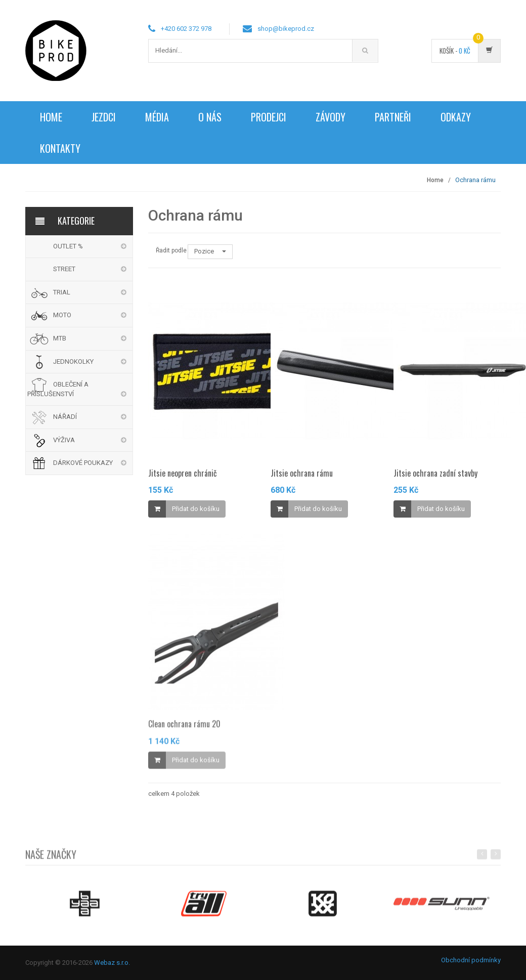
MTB (60, 338)
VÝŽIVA (64, 440)
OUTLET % (68, 246)
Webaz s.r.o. (112, 963)
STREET (64, 269)
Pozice (210, 251)
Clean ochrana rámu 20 (184, 729)
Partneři (393, 117)
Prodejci (269, 117)
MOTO (62, 315)
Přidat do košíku (196, 509)
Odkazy (456, 117)
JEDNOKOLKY (73, 361)
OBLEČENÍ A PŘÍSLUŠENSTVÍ (58, 389)
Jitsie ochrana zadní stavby (435, 473)
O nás (210, 117)
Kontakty (60, 148)
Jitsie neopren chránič (183, 473)
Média (157, 117)
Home (51, 117)
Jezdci (104, 117)
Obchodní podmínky (471, 960)
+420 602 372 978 (186, 29)
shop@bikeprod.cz (286, 29)
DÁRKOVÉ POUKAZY (83, 463)
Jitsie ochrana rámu (302, 473)
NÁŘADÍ (65, 417)
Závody (331, 117)
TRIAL (62, 292)
